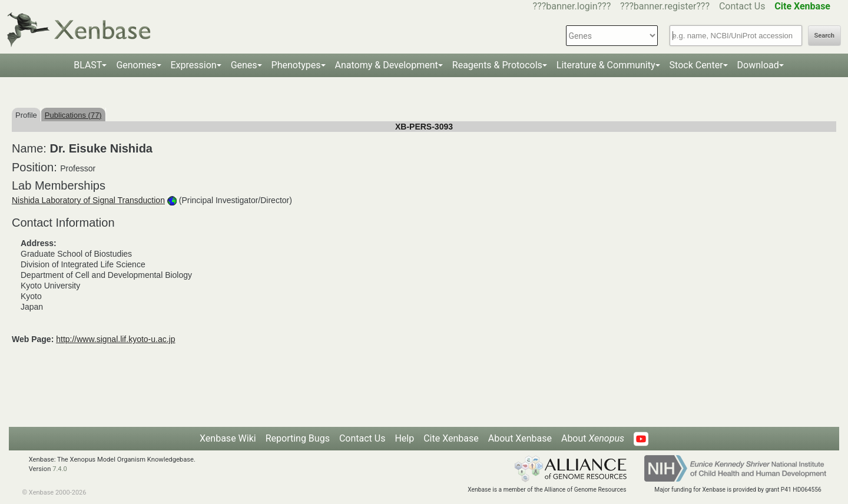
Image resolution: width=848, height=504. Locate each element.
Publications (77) (73, 115)
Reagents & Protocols (497, 65)
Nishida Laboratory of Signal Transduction (88, 200)
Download (758, 65)
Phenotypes (296, 65)
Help (404, 438)
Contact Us (742, 6)
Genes (244, 65)
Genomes (136, 65)
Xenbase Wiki (228, 438)
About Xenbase (520, 438)
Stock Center (696, 65)
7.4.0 (60, 469)
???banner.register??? (665, 6)
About (593, 438)
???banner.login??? (572, 6)
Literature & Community (606, 65)
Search (824, 36)
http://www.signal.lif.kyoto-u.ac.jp (115, 339)
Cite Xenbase (451, 438)
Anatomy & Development (387, 65)
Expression (194, 65)
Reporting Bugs (298, 438)
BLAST (88, 65)
